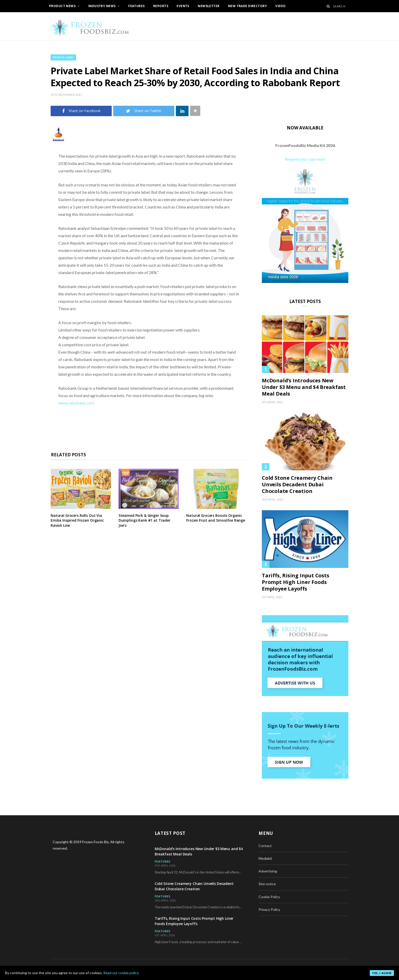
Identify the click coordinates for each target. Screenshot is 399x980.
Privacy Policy (269, 909)
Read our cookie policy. (121, 973)
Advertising (268, 871)
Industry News (102, 6)
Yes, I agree (382, 973)
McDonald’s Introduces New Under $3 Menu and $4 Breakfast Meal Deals (304, 387)
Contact (265, 846)
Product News (62, 6)
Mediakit (265, 858)
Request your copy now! (305, 159)
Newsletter (209, 6)
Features (136, 6)
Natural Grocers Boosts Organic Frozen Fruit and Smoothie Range (216, 518)
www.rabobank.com (76, 403)
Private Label (63, 57)
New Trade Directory (247, 6)
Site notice (267, 884)
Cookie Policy (269, 897)
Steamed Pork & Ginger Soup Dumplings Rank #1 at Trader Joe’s (145, 520)
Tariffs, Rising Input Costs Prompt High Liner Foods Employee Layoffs (296, 582)
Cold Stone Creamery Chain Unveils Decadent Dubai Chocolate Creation (297, 485)
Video (280, 6)
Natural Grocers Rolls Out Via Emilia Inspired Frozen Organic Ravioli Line (77, 520)
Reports (161, 6)
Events (183, 6)
